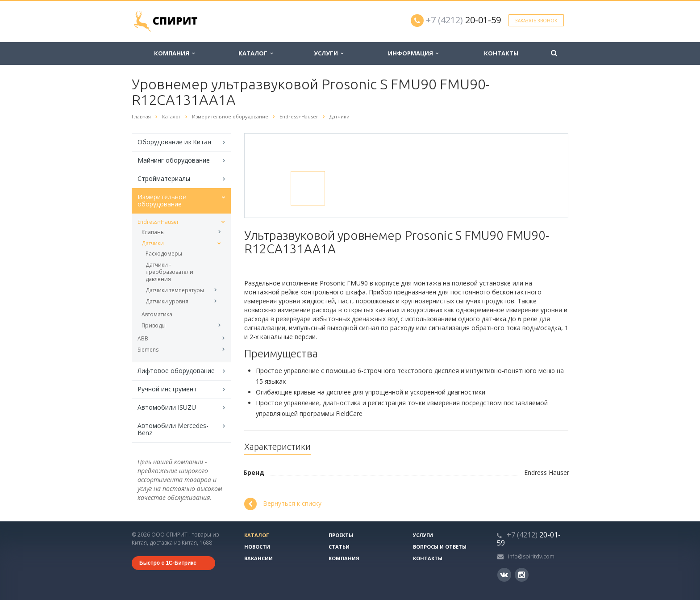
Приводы (154, 325)
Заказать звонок (536, 21)
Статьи (339, 547)
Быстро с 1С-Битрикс (168, 563)
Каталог (256, 53)
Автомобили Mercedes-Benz (173, 429)
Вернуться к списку (283, 504)
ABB (143, 338)
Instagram (522, 575)
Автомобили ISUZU (167, 407)
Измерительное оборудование (162, 200)
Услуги (329, 53)
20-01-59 (463, 20)
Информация (413, 53)
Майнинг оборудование (174, 160)
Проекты (341, 535)
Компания (174, 53)
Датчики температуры (175, 290)
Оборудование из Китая (174, 142)
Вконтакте (504, 574)
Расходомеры (164, 254)
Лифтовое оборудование (176, 371)
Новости (257, 547)
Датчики (153, 243)
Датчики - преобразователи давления (169, 272)
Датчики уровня (167, 301)
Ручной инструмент (167, 389)
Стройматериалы (164, 178)
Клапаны (153, 232)
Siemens (148, 350)
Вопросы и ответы (440, 547)
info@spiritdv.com (531, 556)
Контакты (501, 53)
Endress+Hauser (158, 222)
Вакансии (258, 558)
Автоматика (157, 314)
